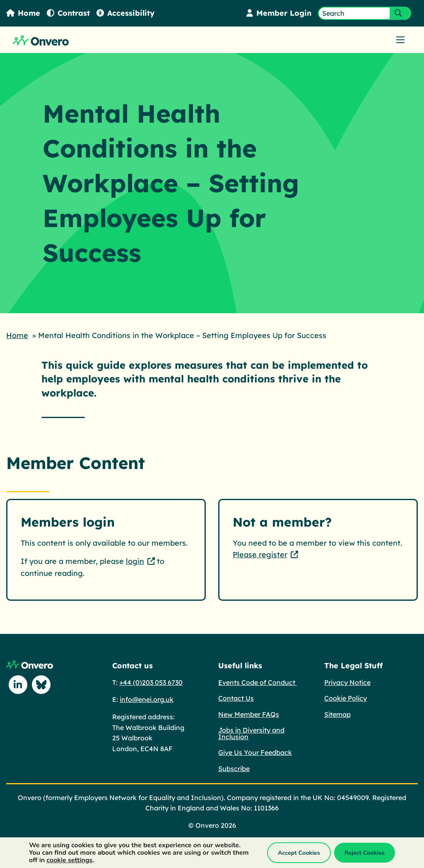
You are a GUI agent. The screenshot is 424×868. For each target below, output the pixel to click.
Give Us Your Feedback (255, 752)
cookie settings (70, 860)
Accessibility (125, 13)
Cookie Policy (346, 698)
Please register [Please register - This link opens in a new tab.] (260, 555)
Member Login (279, 13)
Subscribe (234, 769)
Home (23, 13)
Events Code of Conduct (258, 682)
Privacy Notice (347, 682)
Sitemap (337, 714)
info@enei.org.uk (147, 699)
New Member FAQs (249, 714)
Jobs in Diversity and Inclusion (251, 733)
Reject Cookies (365, 853)
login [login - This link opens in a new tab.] (135, 561)
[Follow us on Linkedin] (18, 685)
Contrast (68, 13)
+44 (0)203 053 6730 (151, 682)
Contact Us (236, 698)
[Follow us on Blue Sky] (41, 685)
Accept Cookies (299, 853)
